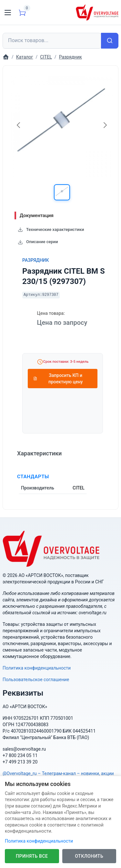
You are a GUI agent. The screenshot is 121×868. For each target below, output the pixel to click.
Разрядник (36, 260)
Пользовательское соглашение (36, 680)
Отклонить (89, 856)
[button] (62, 192)
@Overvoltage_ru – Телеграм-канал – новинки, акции (58, 773)
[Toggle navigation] (8, 13)
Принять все (32, 856)
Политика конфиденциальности (37, 668)
